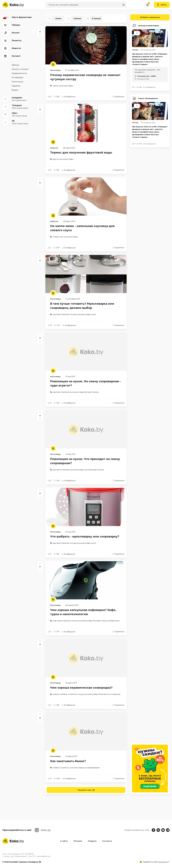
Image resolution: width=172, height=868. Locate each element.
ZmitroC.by (163, 862)
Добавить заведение (145, 17)
